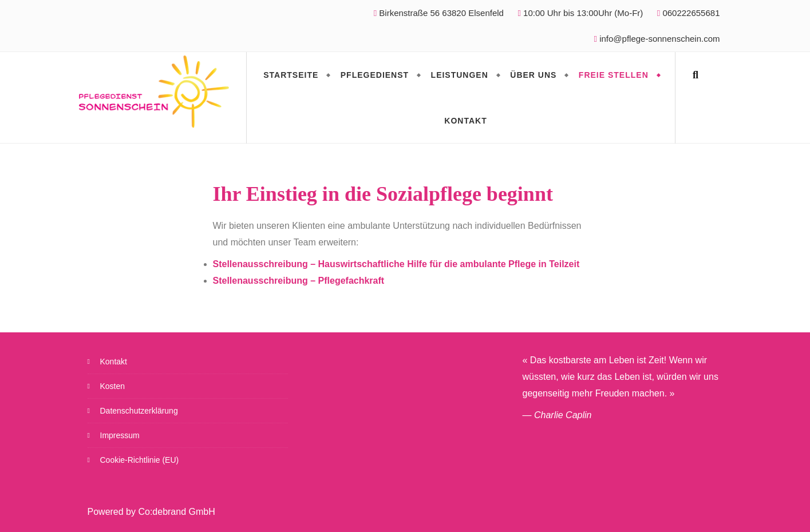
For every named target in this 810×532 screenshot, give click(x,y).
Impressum (120, 435)
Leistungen (460, 75)
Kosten (113, 386)
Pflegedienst (375, 75)
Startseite (291, 75)
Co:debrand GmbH (176, 512)
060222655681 (689, 13)
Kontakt (465, 121)
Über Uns (533, 75)
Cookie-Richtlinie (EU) (140, 460)
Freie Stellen (614, 75)
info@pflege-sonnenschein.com (659, 39)
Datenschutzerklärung (139, 411)
